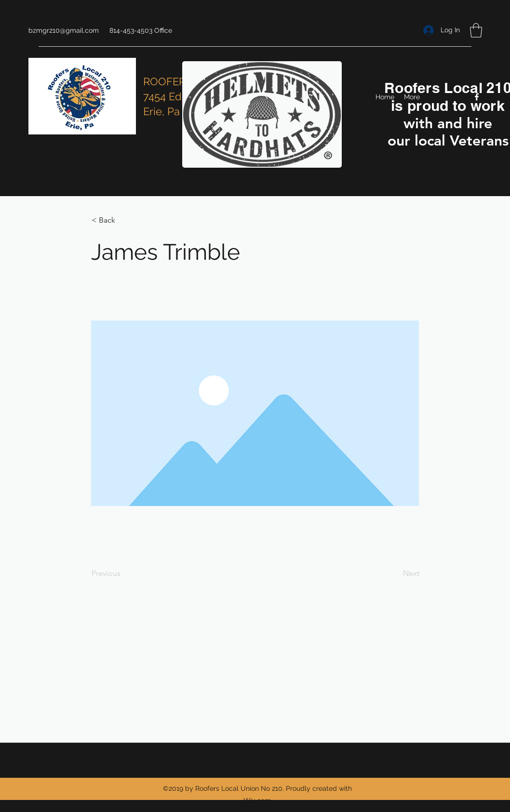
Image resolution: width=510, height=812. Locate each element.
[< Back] (123, 220)
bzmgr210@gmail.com (64, 30)
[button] (476, 30)
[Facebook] (477, 97)
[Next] (395, 573)
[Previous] (123, 573)
